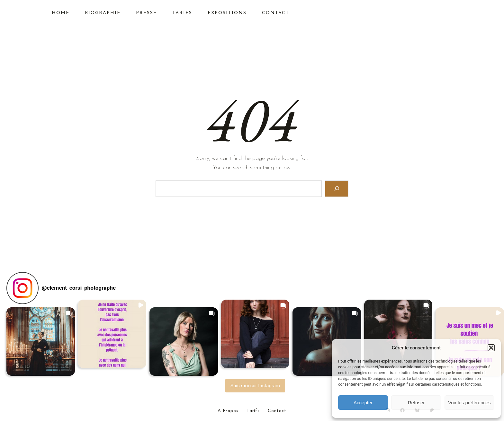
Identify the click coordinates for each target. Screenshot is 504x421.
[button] (491, 348)
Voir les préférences (469, 403)
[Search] (337, 189)
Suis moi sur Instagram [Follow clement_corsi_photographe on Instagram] (255, 386)
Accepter (363, 403)
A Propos (228, 411)
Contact (277, 411)
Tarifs (253, 411)
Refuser (416, 403)
